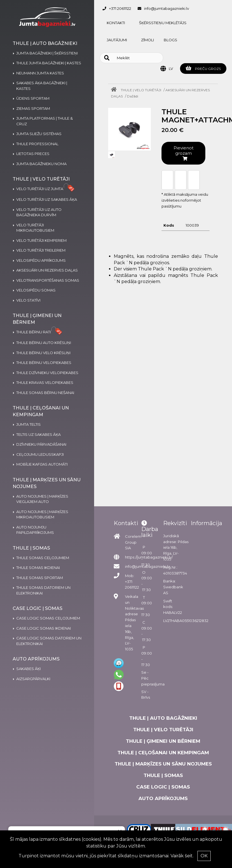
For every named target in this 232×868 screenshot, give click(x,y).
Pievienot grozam (184, 153)
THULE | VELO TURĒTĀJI (141, 90)
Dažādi (133, 96)
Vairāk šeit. (182, 856)
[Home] (115, 90)
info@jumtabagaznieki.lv (167, 8)
